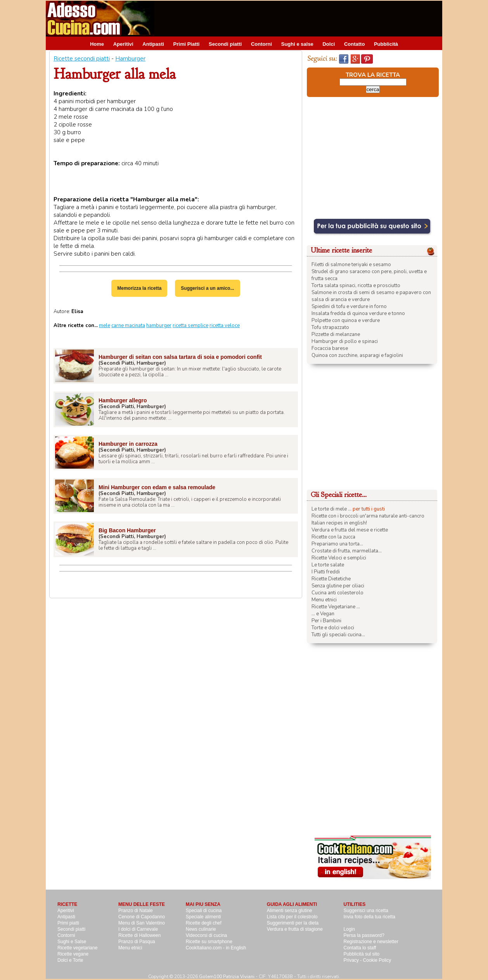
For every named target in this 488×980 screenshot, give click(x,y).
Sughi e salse (297, 44)
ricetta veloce (225, 326)
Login (349, 929)
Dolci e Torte (70, 960)
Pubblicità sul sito (362, 954)
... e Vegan (323, 614)
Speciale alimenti (203, 917)
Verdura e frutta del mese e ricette (350, 530)
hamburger (159, 326)
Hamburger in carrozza (128, 444)
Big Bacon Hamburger (127, 530)
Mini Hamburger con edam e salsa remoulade (157, 487)
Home (97, 44)
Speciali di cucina (204, 911)
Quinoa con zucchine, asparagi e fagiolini (357, 355)
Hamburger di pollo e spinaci (345, 341)
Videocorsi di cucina (207, 935)
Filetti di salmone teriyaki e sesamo (351, 265)
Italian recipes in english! (339, 523)
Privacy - (353, 960)
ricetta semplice (190, 326)
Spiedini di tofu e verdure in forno (349, 306)
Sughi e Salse (72, 942)
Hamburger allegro (123, 400)
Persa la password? (364, 935)
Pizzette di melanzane (336, 334)
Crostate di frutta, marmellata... (347, 551)
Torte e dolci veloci (333, 628)
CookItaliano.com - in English (216, 948)
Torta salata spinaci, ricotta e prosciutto (356, 286)
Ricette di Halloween (139, 935)
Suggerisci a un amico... (207, 288)
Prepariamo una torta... (337, 544)
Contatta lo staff (360, 948)
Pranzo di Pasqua (137, 942)
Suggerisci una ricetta (366, 911)
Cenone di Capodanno (142, 917)
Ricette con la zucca (333, 537)
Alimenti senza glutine (290, 911)
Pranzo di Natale (136, 911)
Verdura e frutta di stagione (295, 929)
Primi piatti (68, 923)
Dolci (329, 44)
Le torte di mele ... (331, 509)
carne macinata (128, 326)
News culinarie (201, 929)
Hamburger (130, 59)
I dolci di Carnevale (138, 929)
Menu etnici (324, 600)
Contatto (354, 44)
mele (105, 326)
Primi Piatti (187, 44)
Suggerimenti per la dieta (293, 923)
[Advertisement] (301, 18)
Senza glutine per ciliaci (338, 586)
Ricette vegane (73, 954)
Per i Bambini (326, 621)
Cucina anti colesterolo (337, 593)
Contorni (261, 44)
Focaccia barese (330, 348)
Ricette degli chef (204, 923)
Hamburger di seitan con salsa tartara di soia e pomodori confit (180, 357)
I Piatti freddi (326, 572)
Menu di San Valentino (142, 923)
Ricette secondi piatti (82, 59)
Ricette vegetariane (77, 948)
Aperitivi (123, 44)
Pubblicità (386, 44)
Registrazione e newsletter (371, 942)
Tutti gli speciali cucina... (338, 635)
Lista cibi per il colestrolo (292, 917)
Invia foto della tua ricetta (369, 917)
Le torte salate (328, 565)
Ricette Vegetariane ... (336, 607)
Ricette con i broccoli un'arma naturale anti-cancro (368, 516)
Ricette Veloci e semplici (339, 558)
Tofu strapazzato (330, 327)
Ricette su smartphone (209, 942)
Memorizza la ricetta (139, 288)
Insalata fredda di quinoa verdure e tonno (358, 313)
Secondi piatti (225, 44)
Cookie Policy (377, 960)
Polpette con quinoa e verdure (346, 320)
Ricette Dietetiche (331, 579)
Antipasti (153, 44)
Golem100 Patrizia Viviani (227, 977)
